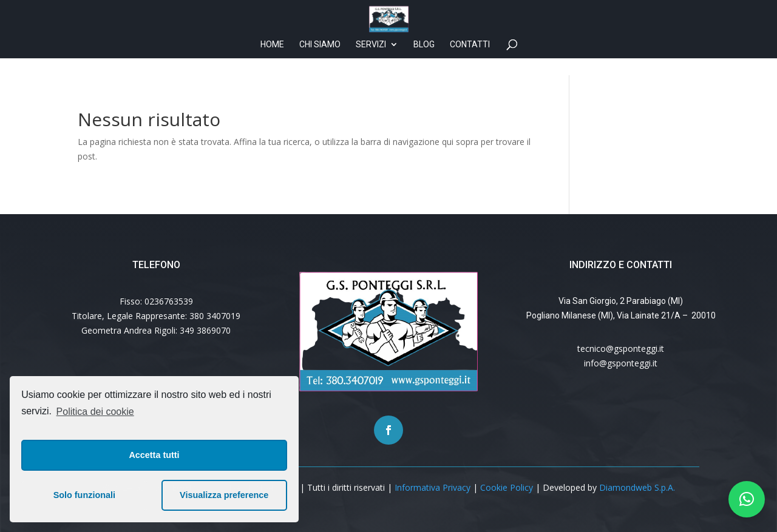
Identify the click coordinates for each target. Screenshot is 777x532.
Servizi (371, 62)
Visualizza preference (224, 495)
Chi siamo (320, 62)
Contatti (470, 62)
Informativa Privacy (433, 487)
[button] (747, 499)
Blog (424, 62)
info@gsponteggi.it (621, 363)
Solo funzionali (84, 495)
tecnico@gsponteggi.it (621, 348)
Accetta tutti (154, 455)
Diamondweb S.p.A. (637, 487)
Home (272, 62)
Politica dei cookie (95, 412)
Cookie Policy (507, 487)
